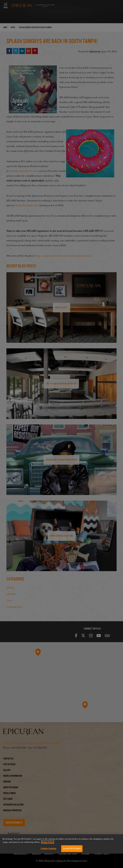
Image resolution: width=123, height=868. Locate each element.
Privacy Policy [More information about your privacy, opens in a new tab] (48, 842)
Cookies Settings (48, 848)
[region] (61, 844)
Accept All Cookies (72, 848)
